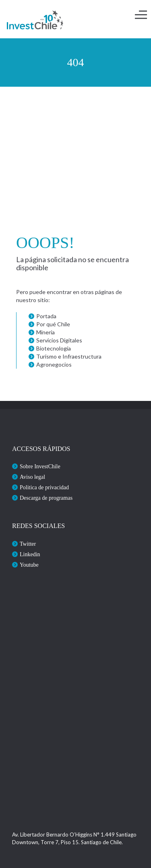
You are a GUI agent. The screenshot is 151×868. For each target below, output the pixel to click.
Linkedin (30, 554)
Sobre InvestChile (40, 466)
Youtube (29, 565)
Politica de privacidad (44, 487)
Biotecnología (54, 348)
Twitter (28, 544)
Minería (46, 332)
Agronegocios (54, 364)
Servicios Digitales (59, 340)
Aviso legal (32, 477)
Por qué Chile (53, 324)
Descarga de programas (46, 498)
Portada (46, 316)
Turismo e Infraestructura (69, 356)
